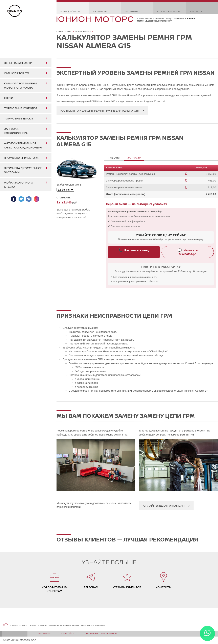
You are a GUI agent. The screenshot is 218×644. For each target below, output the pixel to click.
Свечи (9, 98)
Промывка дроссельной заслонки (23, 170)
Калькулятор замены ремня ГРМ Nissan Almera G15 (100, 110)
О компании (133, 11)
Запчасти (134, 158)
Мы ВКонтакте (29, 199)
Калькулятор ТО (17, 73)
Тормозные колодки (20, 108)
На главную (100, 11)
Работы (114, 158)
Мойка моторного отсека (19, 185)
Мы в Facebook (14, 199)
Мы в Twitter (21, 199)
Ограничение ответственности (101, 634)
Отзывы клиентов (169, 11)
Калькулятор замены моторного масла (20, 85)
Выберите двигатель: (69, 185)
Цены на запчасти (18, 63)
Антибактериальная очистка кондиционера (23, 145)
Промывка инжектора (21, 158)
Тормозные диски (18, 118)
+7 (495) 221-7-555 (70, 11)
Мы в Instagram (36, 199)
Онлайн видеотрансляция (164, 506)
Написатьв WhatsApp (188, 252)
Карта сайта (68, 634)
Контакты (196, 11)
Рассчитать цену (134, 250)
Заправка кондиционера (16, 131)
